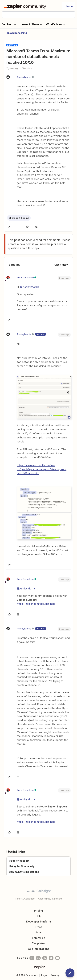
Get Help (9, 24)
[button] (69, 6)
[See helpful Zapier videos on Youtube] (57, 958)
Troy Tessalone (25, 278)
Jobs (39, 932)
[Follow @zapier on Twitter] (51, 958)
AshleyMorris (24, 77)
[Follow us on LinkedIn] (38, 958)
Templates (38, 943)
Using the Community (22, 866)
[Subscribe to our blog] (45, 958)
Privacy (55, 975)
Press (38, 927)
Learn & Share (32, 24)
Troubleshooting (17, 33)
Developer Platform (39, 922)
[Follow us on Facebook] (32, 958)
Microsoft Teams (19, 218)
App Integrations (39, 949)
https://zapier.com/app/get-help (36, 604)
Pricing (38, 911)
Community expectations (24, 872)
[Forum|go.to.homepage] (26, 6)
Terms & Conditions (25, 899)
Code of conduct (19, 861)
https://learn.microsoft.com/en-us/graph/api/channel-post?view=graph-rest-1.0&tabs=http (42, 469)
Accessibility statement (50, 899)
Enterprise (39, 938)
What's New (56, 24)
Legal (44, 975)
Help (39, 916)
